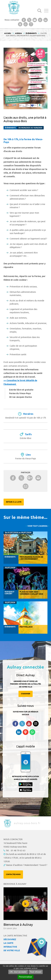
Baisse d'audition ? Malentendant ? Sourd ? (27, 865)
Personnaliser (26, 977)
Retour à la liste (14, 502)
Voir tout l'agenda (37, 526)
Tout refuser (36, 972)
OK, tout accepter (18, 972)
